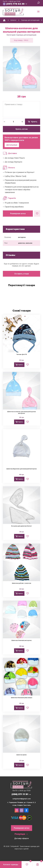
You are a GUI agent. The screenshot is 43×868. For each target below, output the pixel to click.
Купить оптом (22, 129)
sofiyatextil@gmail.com (22, 799)
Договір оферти (21, 838)
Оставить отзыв (21, 274)
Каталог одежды (11, 865)
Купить (34, 122)
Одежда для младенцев (26, 35)
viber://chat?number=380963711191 (5, 4)
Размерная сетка (18, 214)
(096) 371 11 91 (20, 794)
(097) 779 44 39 (15, 4)
